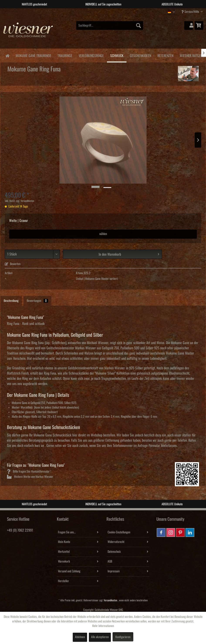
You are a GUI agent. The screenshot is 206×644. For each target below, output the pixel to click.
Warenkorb (64, 561)
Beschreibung (11, 301)
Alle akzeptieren (100, 637)
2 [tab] (100, 12)
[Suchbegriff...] (110, 25)
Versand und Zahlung (69, 571)
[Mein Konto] (189, 25)
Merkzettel (64, 552)
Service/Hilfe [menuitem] (191, 12)
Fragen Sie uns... (67, 532)
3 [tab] (106, 12)
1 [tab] (93, 12)
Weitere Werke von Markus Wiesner (30, 477)
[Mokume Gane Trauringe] (33, 55)
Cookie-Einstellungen (119, 532)
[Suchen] (138, 25)
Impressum (114, 571)
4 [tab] (113, 12)
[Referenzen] (165, 55)
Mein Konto (64, 542)
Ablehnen (80, 637)
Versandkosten (110, 600)
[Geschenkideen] (140, 55)
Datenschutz (114, 552)
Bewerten (13, 264)
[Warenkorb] (199, 25)
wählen (103, 234)
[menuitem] (110, 25)
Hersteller (63, 581)
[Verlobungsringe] (91, 55)
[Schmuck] (117, 56)
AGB (110, 561)
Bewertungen (37, 301)
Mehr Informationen (103, 626)
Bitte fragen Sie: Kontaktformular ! (29, 472)
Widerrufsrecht (116, 542)
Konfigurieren (123, 637)
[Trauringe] (65, 55)
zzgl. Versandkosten (25, 201)
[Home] (7, 55)
